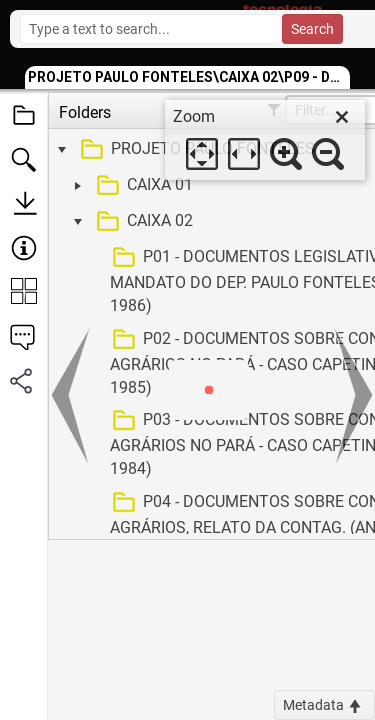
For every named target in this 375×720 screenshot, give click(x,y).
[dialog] (265, 140)
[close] (342, 117)
